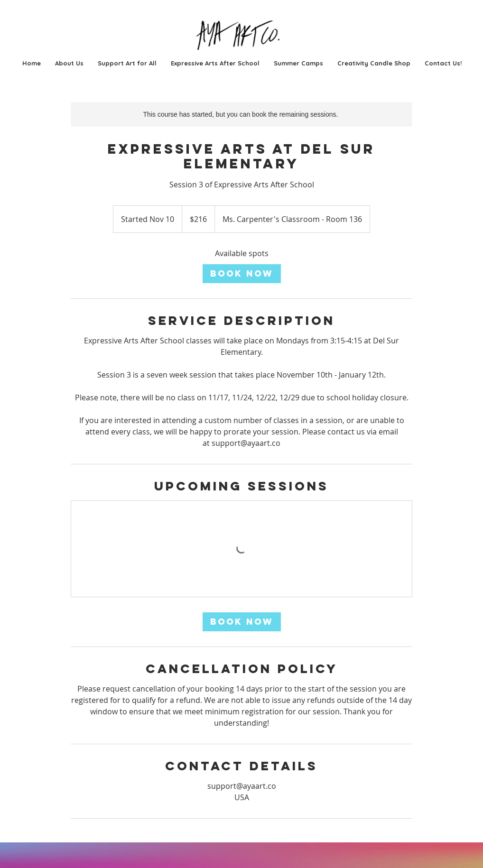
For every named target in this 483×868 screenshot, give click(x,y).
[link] (242, 274)
